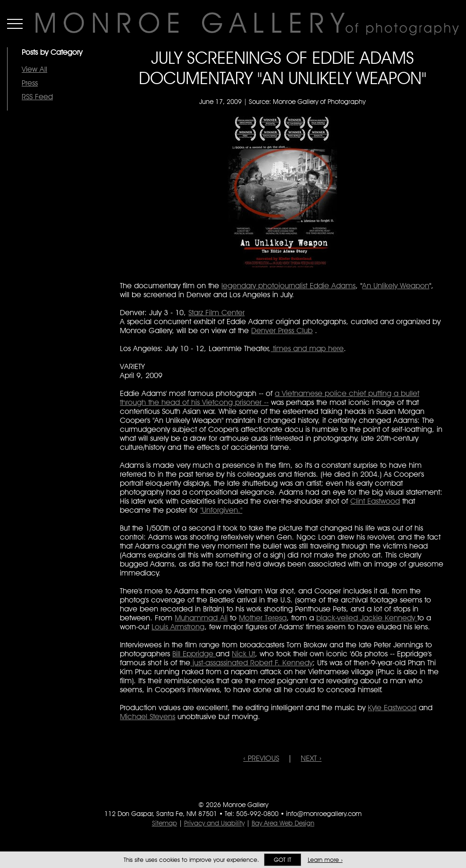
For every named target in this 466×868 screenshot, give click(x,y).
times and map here (307, 348)
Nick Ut (243, 654)
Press (30, 83)
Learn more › (325, 860)
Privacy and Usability (214, 823)
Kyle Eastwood (392, 708)
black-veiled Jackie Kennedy (367, 618)
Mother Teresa (263, 618)
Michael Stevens (148, 717)
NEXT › (311, 758)
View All (34, 69)
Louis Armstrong (178, 627)
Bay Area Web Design (283, 823)
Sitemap (165, 823)
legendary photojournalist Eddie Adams (288, 286)
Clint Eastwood (375, 501)
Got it (283, 860)
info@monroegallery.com (324, 814)
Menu (15, 24)
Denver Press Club (282, 331)
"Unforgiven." (221, 510)
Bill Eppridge (194, 654)
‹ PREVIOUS (261, 758)
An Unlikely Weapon (396, 286)
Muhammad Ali (201, 618)
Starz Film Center (216, 313)
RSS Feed (37, 97)
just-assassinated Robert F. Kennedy (251, 663)
